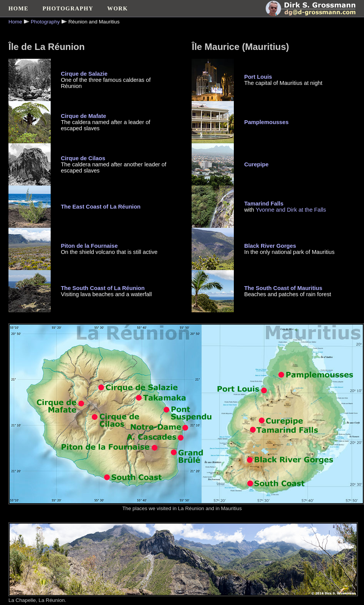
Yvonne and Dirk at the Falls (291, 210)
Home (15, 22)
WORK (117, 8)
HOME (18, 8)
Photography (45, 22)
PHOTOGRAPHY (68, 8)
